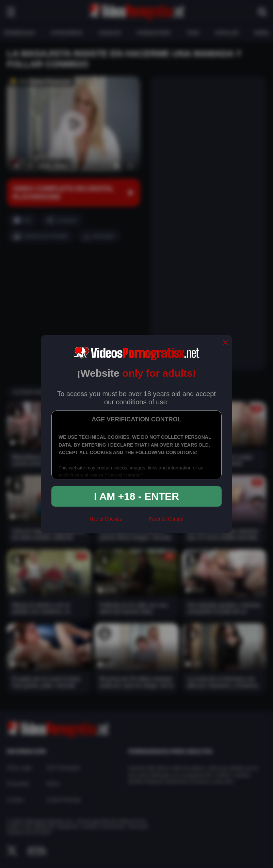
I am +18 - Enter (136, 496)
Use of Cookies (106, 519)
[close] (226, 343)
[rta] (135, 522)
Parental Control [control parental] (166, 519)
